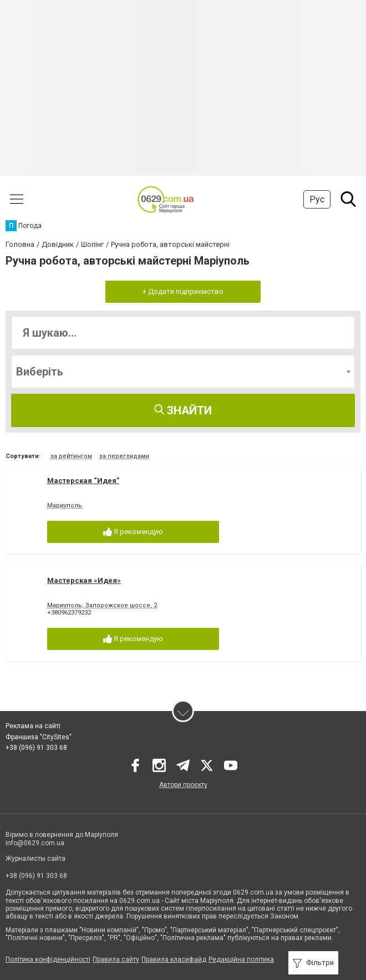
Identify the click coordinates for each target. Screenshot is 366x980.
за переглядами (124, 456)
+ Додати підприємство (183, 291)
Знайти (183, 410)
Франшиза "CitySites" (39, 737)
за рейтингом (71, 456)
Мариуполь (65, 506)
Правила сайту (116, 959)
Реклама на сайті (33, 726)
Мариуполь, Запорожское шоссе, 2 (102, 605)
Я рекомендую (133, 532)
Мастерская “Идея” (83, 481)
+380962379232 (69, 613)
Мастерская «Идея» (84, 580)
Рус (317, 199)
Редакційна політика (241, 959)
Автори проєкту (183, 785)
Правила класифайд (174, 959)
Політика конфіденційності (48, 959)
